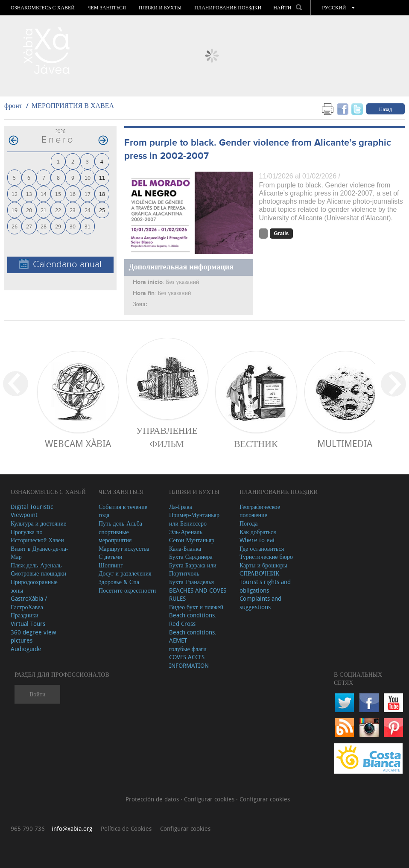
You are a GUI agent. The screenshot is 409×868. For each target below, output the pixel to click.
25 (102, 210)
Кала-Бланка (185, 548)
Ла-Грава (181, 507)
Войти (37, 694)
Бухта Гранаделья (191, 582)
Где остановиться (262, 548)
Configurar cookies (210, 799)
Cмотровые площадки (38, 573)
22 (58, 210)
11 (102, 177)
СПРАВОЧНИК (259, 573)
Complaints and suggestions (260, 603)
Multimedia (345, 443)
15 (58, 194)
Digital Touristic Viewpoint (32, 511)
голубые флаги (188, 649)
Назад (386, 109)
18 (102, 194)
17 (88, 194)
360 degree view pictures (33, 636)
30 (73, 226)
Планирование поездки (228, 8)
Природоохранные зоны (34, 586)
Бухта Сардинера (191, 557)
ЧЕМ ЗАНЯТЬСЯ (107, 8)
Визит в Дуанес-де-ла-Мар (39, 553)
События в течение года (123, 511)
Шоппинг (111, 565)
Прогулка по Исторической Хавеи (37, 536)
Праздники (25, 615)
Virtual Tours (28, 624)
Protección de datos (153, 799)
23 (73, 210)
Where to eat (257, 540)
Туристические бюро (266, 557)
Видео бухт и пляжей (196, 607)
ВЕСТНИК (256, 443)
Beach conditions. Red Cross (193, 619)
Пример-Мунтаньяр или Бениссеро (194, 519)
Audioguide (26, 649)
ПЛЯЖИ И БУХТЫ (160, 8)
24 (88, 210)
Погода (248, 523)
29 (58, 226)
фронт (13, 105)
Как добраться (258, 532)
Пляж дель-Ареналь (36, 565)
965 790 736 (28, 829)
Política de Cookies (126, 829)
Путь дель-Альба (120, 523)
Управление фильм (167, 437)
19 (15, 210)
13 (29, 194)
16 (73, 194)
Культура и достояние (38, 523)
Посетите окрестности (127, 590)
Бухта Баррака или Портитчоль (193, 569)
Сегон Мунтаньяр (192, 540)
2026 (60, 131)
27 (29, 226)
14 (44, 194)
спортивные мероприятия (115, 536)
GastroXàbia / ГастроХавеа (29, 603)
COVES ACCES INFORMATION (189, 661)
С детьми (111, 557)
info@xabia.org (72, 829)
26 (15, 226)
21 (44, 210)
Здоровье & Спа (119, 582)
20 (29, 210)
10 (88, 177)
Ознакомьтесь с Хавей (43, 8)
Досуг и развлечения (125, 573)
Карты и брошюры (263, 565)
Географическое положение (260, 511)
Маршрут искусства (124, 548)
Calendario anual (60, 264)
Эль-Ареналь (186, 532)
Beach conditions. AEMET (193, 636)
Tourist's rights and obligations (265, 586)
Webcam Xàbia (78, 443)
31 (88, 226)
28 (44, 226)
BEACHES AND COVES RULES (198, 595)
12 (15, 194)
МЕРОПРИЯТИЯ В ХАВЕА (73, 105)
